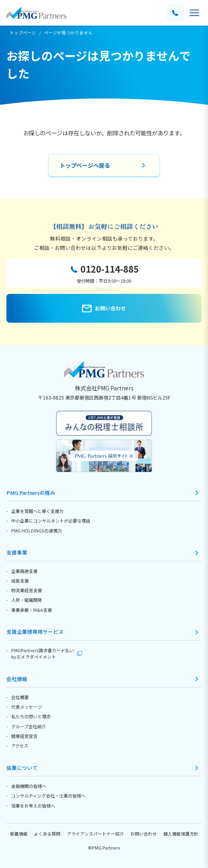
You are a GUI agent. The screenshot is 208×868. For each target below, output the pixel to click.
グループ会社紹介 (29, 726)
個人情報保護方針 (181, 834)
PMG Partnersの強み (31, 493)
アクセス (20, 745)
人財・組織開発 (27, 600)
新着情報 (19, 834)
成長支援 (20, 581)
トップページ (23, 32)
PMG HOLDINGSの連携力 (37, 530)
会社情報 (17, 679)
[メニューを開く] (194, 13)
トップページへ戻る (85, 165)
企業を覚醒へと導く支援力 (37, 511)
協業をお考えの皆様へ (33, 806)
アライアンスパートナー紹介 (95, 834)
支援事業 (17, 552)
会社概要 (20, 697)
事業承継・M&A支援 (32, 610)
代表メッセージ (27, 707)
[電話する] (175, 13)
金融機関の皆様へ (29, 786)
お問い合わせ (144, 834)
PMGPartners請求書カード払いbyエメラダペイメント (43, 653)
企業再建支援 (24, 571)
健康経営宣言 (24, 736)
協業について (22, 768)
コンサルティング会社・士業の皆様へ (48, 796)
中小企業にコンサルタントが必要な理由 (51, 520)
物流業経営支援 (27, 590)
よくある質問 (47, 834)
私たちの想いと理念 (31, 716)
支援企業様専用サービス (35, 632)
